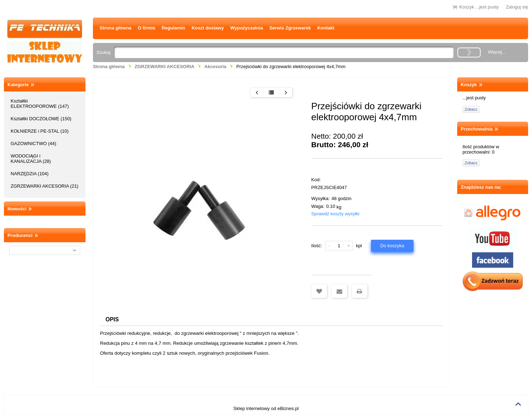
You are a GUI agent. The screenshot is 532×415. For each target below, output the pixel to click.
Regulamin (173, 28)
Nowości (17, 209)
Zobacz (471, 109)
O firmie (147, 28)
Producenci (20, 235)
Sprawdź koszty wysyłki (336, 214)
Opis (112, 319)
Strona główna (116, 28)
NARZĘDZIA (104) (30, 174)
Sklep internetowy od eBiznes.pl (266, 408)
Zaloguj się (517, 7)
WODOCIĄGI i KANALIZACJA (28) (31, 159)
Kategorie (18, 85)
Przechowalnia (477, 129)
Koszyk (469, 85)
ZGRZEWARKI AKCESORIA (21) (45, 186)
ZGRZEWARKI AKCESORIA (165, 67)
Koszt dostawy (208, 28)
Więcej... (497, 52)
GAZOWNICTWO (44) (34, 143)
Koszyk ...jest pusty (479, 7)
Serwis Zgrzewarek (290, 28)
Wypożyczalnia (246, 28)
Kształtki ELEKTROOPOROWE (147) (40, 104)
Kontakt (326, 28)
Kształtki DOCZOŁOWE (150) (41, 119)
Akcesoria (215, 67)
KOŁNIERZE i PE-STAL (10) (40, 131)
